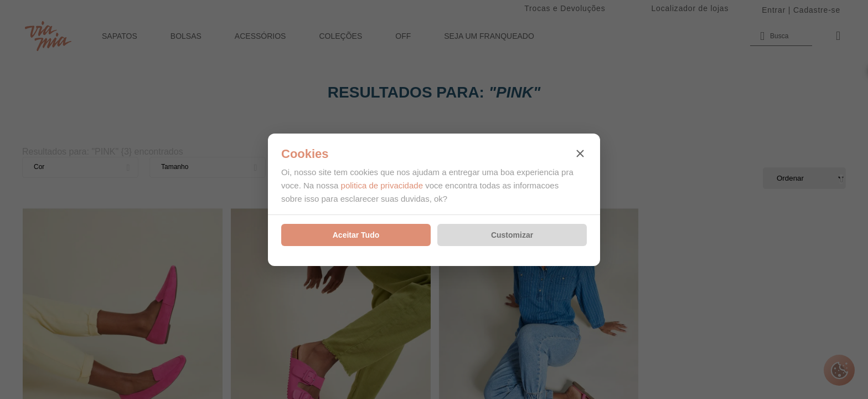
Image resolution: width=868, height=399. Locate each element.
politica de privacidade (382, 185)
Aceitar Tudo (356, 235)
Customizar (512, 235)
